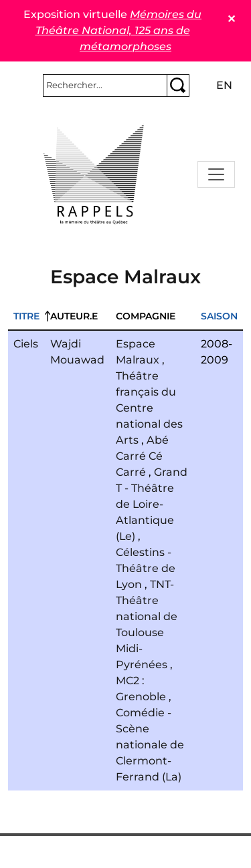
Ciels (26, 344)
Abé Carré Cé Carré (142, 456)
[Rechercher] (105, 86)
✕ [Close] (231, 19)
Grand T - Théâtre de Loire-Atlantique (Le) (152, 504)
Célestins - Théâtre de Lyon (146, 568)
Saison (219, 316)
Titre (26, 316)
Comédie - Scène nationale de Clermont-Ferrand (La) (150, 745)
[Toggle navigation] (216, 174)
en (224, 85)
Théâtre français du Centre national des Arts (149, 408)
